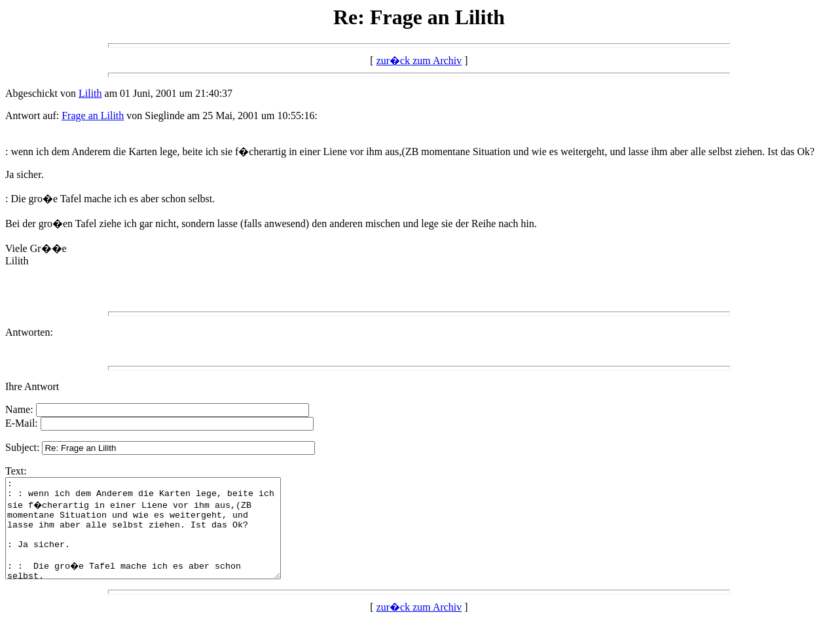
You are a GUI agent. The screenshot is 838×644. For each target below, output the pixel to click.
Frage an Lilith (93, 116)
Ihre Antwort (32, 386)
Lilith (90, 93)
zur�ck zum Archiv (419, 61)
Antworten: (29, 332)
